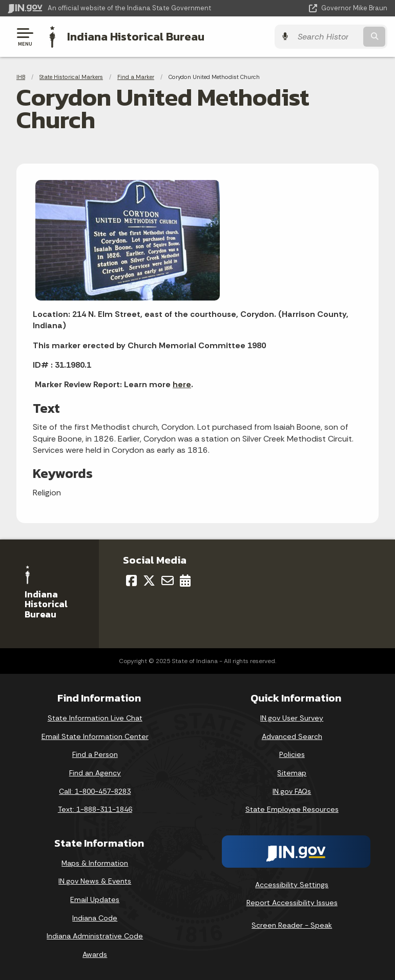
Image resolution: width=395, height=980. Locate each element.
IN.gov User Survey (292, 718)
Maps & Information (95, 863)
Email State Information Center (95, 736)
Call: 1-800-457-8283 (95, 791)
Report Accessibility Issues (292, 903)
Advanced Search (292, 736)
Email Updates (95, 899)
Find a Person (95, 754)
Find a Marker (136, 77)
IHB (21, 77)
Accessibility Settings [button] (292, 884)
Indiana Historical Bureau (136, 36)
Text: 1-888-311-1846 (95, 809)
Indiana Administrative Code (95, 936)
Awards (95, 954)
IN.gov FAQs (292, 791)
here (182, 384)
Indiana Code (95, 917)
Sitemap (292, 773)
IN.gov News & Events (95, 881)
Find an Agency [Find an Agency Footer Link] (95, 773)
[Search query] (332, 37)
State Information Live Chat (95, 718)
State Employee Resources (292, 809)
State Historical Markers (71, 77)
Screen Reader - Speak (292, 925)
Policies (292, 754)
